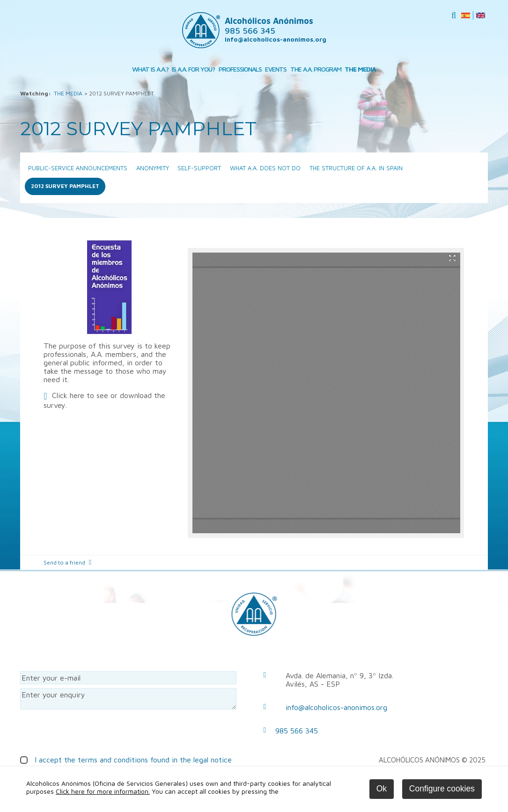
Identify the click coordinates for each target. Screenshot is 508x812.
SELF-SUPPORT (199, 168)
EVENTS (276, 69)
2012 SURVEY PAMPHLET (65, 186)
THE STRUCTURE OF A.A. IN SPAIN (356, 168)
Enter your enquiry (128, 699)
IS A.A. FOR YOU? (193, 69)
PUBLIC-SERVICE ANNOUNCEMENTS (78, 168)
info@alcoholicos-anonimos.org (276, 39)
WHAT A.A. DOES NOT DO (265, 168)
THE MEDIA (360, 69)
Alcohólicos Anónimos (269, 26)
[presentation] (91, 732)
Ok (382, 789)
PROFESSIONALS (240, 69)
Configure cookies (442, 789)
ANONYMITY (153, 168)
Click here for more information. (103, 791)
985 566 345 (297, 731)
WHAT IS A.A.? (150, 69)
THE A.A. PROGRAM (316, 69)
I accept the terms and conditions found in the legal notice (133, 760)
